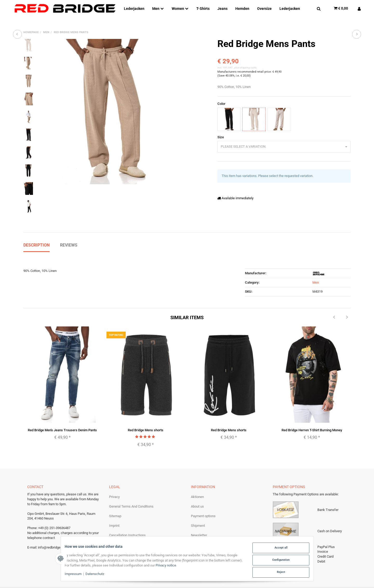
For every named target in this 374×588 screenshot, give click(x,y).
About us (197, 485)
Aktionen (197, 475)
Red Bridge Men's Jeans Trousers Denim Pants (62, 409)
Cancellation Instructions (127, 514)
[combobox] (284, 147)
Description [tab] (36, 224)
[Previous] (334, 296)
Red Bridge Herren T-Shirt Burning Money (312, 409)
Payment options (203, 494)
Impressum (76, 575)
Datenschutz (98, 575)
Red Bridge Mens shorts (146, 409)
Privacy (114, 475)
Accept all (278, 549)
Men (316, 261)
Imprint (114, 504)
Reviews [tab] (69, 224)
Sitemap (115, 494)
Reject (278, 572)
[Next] (347, 296)
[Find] (319, 8)
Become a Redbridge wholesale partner (220, 524)
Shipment (198, 504)
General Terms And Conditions (131, 485)
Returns (197, 533)
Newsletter (199, 514)
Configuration (278, 561)
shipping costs (248, 68)
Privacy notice (181, 566)
